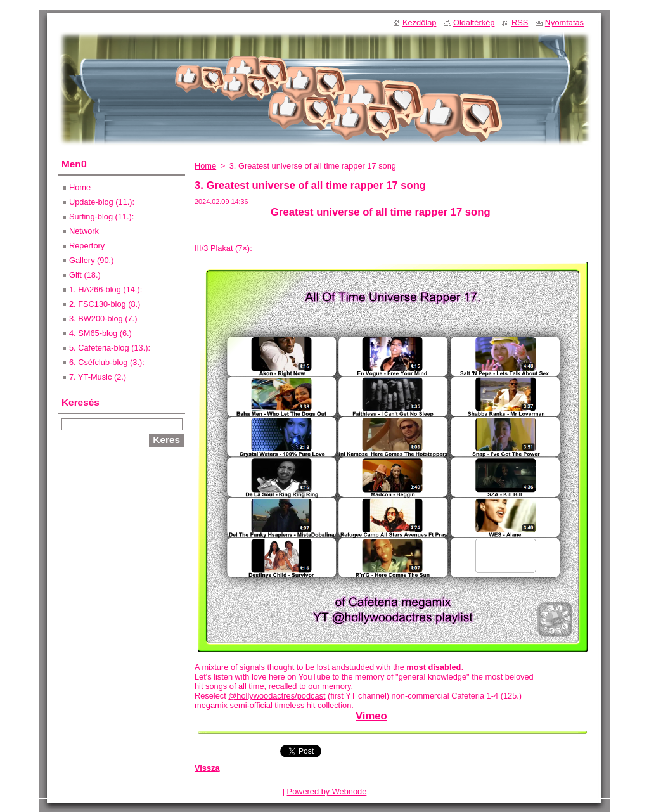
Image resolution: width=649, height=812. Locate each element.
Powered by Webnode (327, 791)
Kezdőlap (419, 23)
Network (84, 231)
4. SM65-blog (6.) (100, 333)
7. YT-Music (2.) (98, 377)
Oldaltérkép (474, 23)
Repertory (87, 246)
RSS (520, 23)
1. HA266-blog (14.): (106, 289)
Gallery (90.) (91, 260)
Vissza (207, 768)
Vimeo (371, 716)
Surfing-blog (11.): (101, 216)
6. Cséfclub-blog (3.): (107, 362)
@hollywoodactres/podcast (277, 696)
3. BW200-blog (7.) (103, 319)
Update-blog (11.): (102, 202)
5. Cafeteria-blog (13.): (110, 348)
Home (205, 166)
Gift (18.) (85, 275)
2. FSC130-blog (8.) (105, 304)
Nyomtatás (564, 23)
